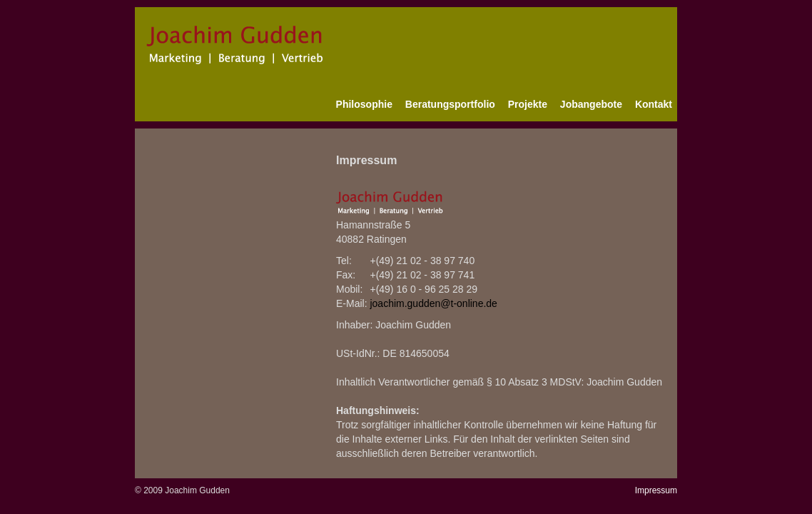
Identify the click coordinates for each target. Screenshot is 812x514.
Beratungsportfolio (450, 104)
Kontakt (654, 104)
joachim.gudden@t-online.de (433, 303)
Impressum (656, 490)
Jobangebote (591, 104)
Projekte (528, 104)
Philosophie (364, 104)
